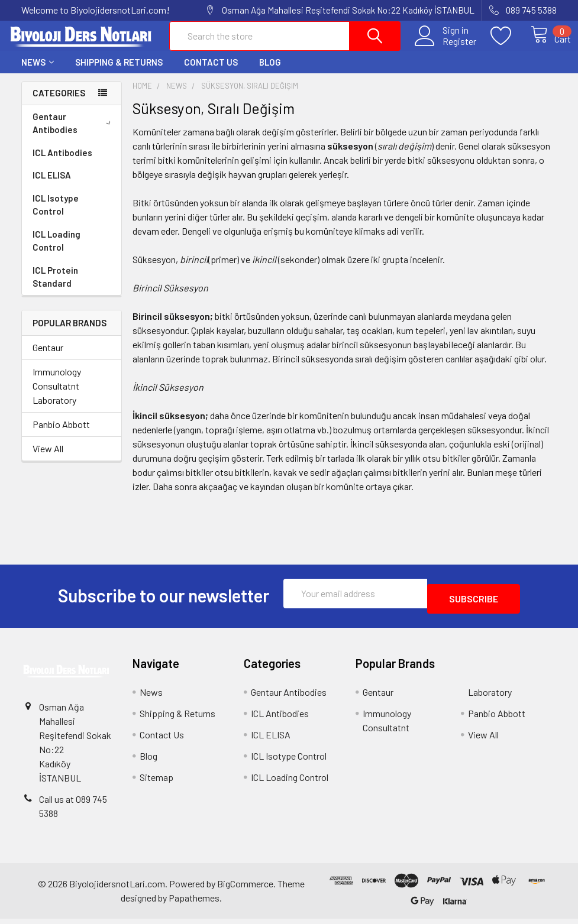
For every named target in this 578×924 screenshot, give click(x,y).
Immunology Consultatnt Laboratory (57, 396)
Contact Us (211, 73)
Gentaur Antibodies (74, 134)
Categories (59, 103)
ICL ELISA (52, 186)
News (38, 73)
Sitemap (156, 782)
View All (48, 459)
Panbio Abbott (61, 435)
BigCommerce (245, 889)
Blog (270, 73)
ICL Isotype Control (56, 215)
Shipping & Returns (119, 73)
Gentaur (48, 358)
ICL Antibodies (62, 163)
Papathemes (194, 903)
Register (446, 48)
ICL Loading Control (56, 252)
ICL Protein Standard (55, 288)
